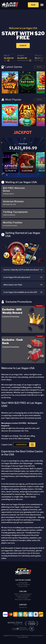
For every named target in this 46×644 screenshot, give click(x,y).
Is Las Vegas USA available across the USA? (20, 292)
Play (33, 5)
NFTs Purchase (23, 598)
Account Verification (23, 596)
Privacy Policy (23, 586)
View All (39, 67)
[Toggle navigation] (42, 5)
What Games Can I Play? (13, 285)
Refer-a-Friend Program (23, 594)
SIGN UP (23, 46)
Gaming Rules (23, 583)
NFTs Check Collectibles (23, 600)
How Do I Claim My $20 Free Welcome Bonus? (21, 270)
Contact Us (23, 607)
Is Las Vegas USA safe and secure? (17, 277)
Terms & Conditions (23, 584)
